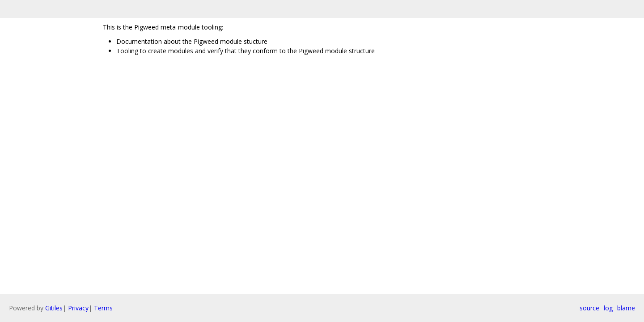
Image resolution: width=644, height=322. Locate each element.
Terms (103, 308)
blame (626, 308)
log (608, 308)
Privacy (78, 308)
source (589, 308)
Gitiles (54, 308)
